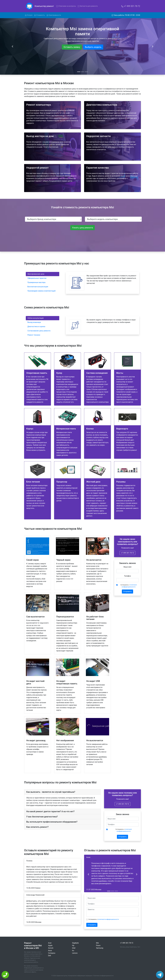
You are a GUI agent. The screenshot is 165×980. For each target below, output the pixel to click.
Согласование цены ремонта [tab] (39, 331)
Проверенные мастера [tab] (36, 282)
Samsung (100, 948)
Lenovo (75, 953)
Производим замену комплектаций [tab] (42, 291)
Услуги (29, 15)
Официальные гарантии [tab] (37, 278)
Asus (50, 951)
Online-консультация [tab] (36, 318)
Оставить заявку (72, 47)
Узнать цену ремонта (82, 228)
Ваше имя (128, 567)
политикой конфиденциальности (108, 919)
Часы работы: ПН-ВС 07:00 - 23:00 (126, 15)
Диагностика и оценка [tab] (36, 327)
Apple (50, 945)
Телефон (127, 576)
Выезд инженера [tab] (34, 322)
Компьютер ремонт (44, 6)
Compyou (52, 953)
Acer (50, 943)
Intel (74, 948)
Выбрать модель (93, 47)
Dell (50, 956)
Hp (73, 945)
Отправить (127, 591)
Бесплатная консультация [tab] (38, 287)
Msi (97, 943)
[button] (88, 874)
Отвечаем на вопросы (66, 6)
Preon (98, 945)
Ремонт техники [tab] (34, 335)
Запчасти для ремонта (88, 6)
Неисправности (54, 15)
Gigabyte (75, 943)
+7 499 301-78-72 (131, 6)
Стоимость (39, 15)
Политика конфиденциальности (103, 976)
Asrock (51, 948)
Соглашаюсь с (129, 586)
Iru (73, 951)
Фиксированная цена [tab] (36, 274)
